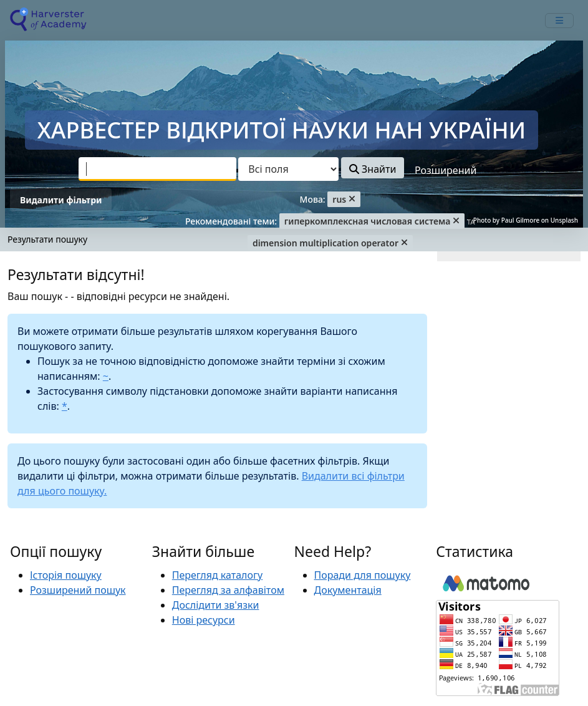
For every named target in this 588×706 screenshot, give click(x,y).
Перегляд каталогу (217, 575)
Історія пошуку (66, 575)
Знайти (373, 169)
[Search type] (288, 169)
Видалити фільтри (61, 200)
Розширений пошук (78, 590)
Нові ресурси (204, 620)
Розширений (446, 170)
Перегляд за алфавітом (228, 590)
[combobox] (157, 169)
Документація (348, 590)
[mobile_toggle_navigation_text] (559, 21)
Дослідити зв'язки (216, 605)
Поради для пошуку (363, 575)
